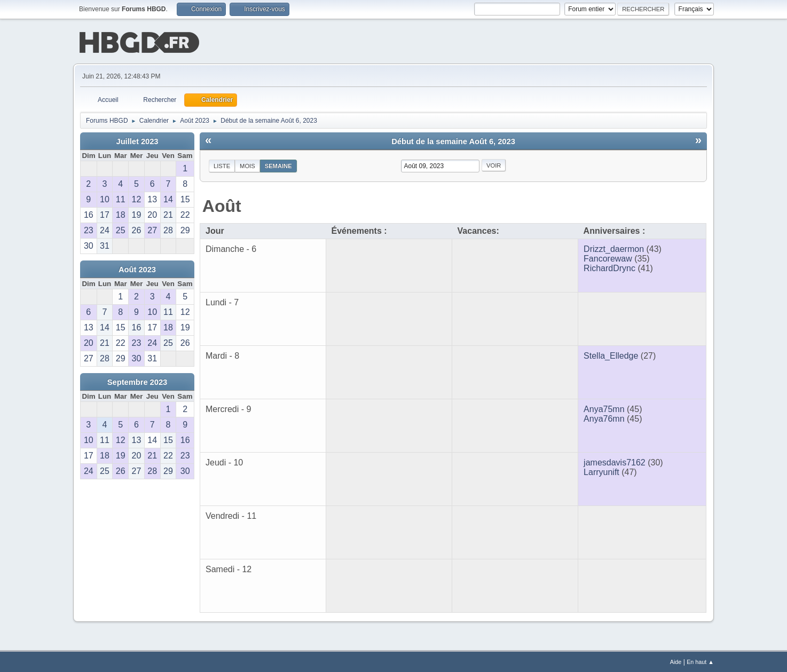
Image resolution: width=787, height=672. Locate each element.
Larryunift (601, 471)
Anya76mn (604, 418)
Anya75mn (604, 408)
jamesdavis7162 (615, 461)
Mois (247, 165)
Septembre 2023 (137, 381)
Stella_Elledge (611, 355)
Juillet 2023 (137, 140)
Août (222, 205)
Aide (676, 661)
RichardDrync (609, 267)
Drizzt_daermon (614, 248)
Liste (222, 165)
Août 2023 (137, 268)
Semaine (278, 165)
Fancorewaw (608, 258)
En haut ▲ (700, 661)
